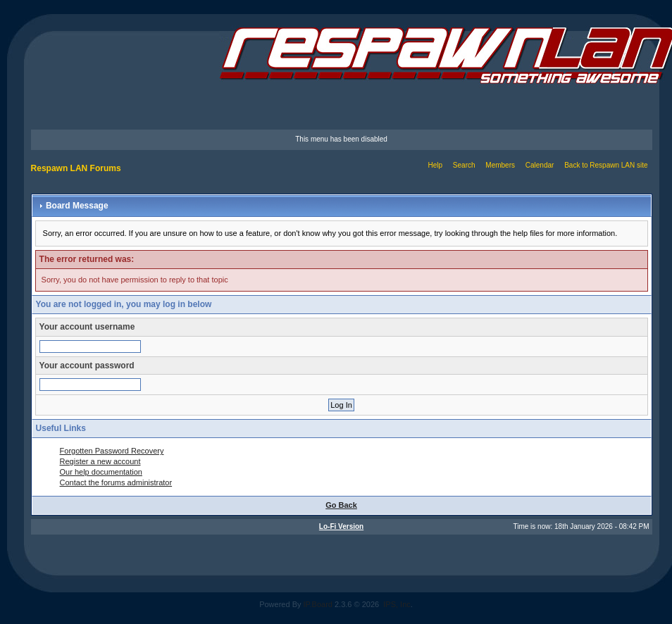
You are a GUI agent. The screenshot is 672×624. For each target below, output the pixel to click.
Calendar (540, 165)
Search (464, 165)
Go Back (341, 505)
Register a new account (100, 461)
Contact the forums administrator (116, 482)
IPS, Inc (397, 604)
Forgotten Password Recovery (112, 451)
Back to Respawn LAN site (606, 165)
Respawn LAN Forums (76, 168)
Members (500, 165)
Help (435, 165)
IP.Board (318, 604)
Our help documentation (101, 472)
